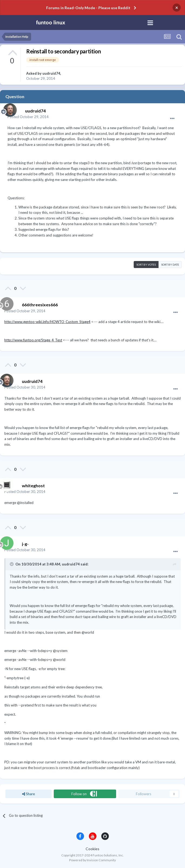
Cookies (92, 849)
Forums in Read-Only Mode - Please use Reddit (88, 8)
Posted (28, 117)
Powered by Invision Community (92, 860)
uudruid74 (51, 73)
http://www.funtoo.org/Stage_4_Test (33, 340)
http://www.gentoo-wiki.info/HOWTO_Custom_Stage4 (47, 322)
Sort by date (170, 265)
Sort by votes (146, 265)
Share (28, 794)
